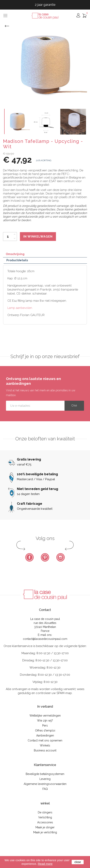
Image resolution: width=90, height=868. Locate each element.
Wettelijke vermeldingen (45, 716)
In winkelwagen (38, 237)
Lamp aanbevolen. (20, 308)
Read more (45, 864)
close (78, 862)
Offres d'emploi (45, 731)
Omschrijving (15, 254)
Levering (45, 779)
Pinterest (45, 557)
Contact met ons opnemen (45, 740)
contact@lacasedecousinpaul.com (45, 639)
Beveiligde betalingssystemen (45, 774)
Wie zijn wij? (45, 721)
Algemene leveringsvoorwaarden (45, 784)
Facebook (29, 557)
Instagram (61, 557)
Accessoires (45, 822)
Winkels (45, 745)
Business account (45, 750)
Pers (45, 726)
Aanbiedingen (45, 735)
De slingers (45, 812)
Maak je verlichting (45, 832)
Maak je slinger (45, 827)
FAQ (45, 789)
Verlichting (45, 817)
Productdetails (17, 260)
